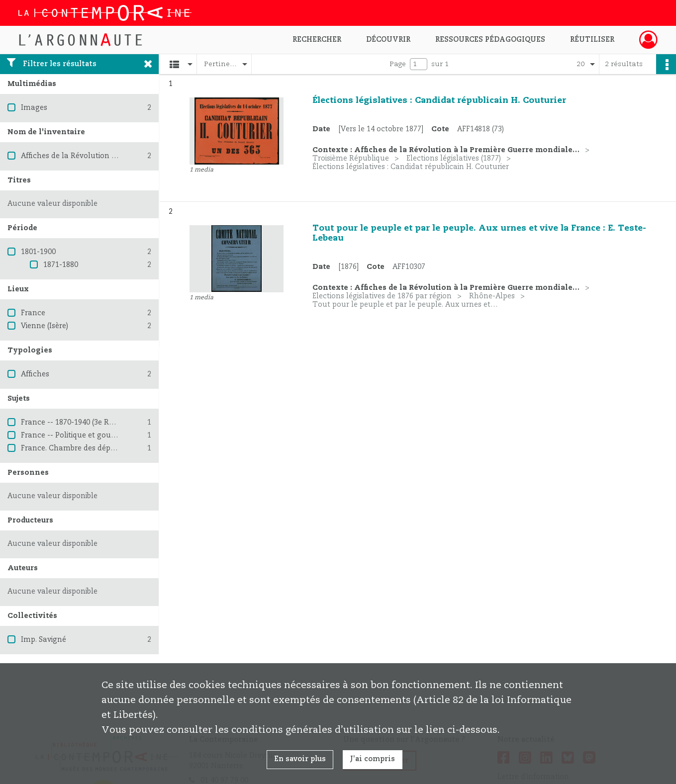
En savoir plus (300, 759)
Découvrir (388, 40)
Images (34, 108)
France (33, 313)
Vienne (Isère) (45, 326)
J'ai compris (373, 759)
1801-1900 (38, 252)
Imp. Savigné (44, 640)
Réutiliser (592, 40)
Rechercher (317, 40)
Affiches (35, 374)
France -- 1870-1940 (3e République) (83, 423)
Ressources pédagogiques (490, 40)
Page (398, 64)
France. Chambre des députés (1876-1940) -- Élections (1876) (126, 448)
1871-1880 (61, 265)
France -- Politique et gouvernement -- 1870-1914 (108, 436)
